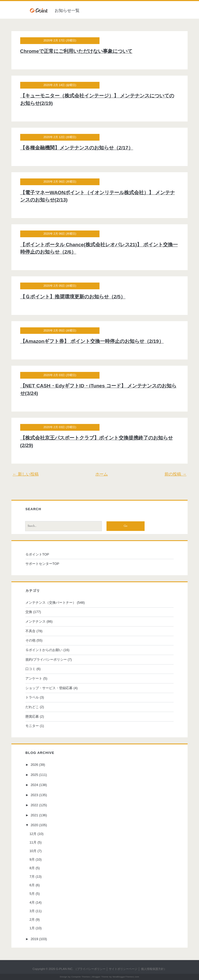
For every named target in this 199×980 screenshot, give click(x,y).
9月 (35, 859)
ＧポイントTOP (40, 554)
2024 (37, 785)
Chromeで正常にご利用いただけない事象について (80, 51)
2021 (37, 815)
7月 (35, 877)
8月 (35, 868)
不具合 (33, 631)
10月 (36, 851)
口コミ (33, 669)
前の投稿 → (172, 474)
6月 (35, 885)
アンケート (37, 678)
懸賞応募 (35, 716)
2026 (37, 765)
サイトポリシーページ (123, 969)
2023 (37, 795)
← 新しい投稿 (29, 474)
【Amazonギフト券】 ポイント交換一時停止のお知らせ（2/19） (95, 341)
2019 (37, 939)
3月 (35, 911)
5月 (35, 894)
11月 (36, 842)
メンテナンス (38, 621)
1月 (35, 928)
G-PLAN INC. (65, 969)
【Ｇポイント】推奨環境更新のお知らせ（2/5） (76, 297)
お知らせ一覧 (67, 10)
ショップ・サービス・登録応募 (52, 688)
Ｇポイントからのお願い (47, 650)
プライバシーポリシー (91, 969)
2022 (37, 805)
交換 (32, 612)
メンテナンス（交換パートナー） (54, 603)
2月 (35, 920)
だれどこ (35, 707)
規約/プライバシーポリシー (49, 660)
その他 (33, 640)
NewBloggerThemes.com (126, 977)
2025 (37, 775)
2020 (37, 825)
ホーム (102, 474)
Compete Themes (81, 977)
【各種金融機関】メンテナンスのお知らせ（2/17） (80, 148)
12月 (36, 834)
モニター (35, 726)
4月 (35, 902)
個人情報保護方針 (152, 969)
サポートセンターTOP (45, 564)
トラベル (35, 697)
